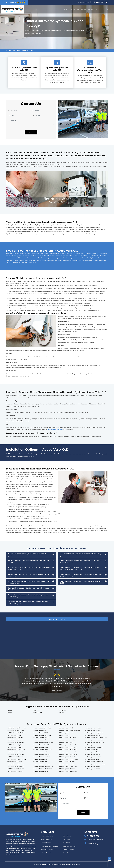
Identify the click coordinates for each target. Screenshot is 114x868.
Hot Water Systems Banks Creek (16, 733)
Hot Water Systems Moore (66, 743)
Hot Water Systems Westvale (93, 757)
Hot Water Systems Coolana (15, 762)
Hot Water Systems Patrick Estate (68, 767)
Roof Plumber (67, 840)
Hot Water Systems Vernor (92, 750)
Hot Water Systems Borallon (15, 738)
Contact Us (108, 9)
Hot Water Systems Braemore (15, 740)
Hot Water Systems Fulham (41, 740)
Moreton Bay (62, 711)
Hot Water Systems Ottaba (66, 764)
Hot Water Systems (48, 836)
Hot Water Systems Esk (39, 731)
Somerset (10, 711)
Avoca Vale (12, 50)
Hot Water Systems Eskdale (41, 733)
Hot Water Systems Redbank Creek (69, 771)
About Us (99, 9)
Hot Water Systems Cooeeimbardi (17, 759)
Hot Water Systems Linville (66, 728)
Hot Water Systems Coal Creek (16, 755)
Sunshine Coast (37, 713)
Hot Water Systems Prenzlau (67, 769)
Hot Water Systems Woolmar (93, 767)
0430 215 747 (102, 2)
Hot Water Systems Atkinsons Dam (17, 728)
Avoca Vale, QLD (94, 844)
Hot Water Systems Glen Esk (41, 745)
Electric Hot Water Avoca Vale (25, 50)
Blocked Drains (46, 843)
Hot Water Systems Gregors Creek (43, 750)
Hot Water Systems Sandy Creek (94, 733)
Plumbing (72, 9)
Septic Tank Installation (69, 846)
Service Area (82, 9)
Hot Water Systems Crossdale (15, 769)
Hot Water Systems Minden (66, 735)
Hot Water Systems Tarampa (92, 745)
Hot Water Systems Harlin (40, 752)
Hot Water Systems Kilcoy (40, 762)
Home (65, 9)
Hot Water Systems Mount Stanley (68, 757)
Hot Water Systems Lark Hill (41, 771)
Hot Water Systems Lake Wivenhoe (43, 769)
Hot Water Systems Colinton (15, 757)
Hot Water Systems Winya (92, 759)
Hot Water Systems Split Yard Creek (95, 743)
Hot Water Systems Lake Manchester (43, 767)
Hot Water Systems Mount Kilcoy (68, 755)
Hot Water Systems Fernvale (41, 738)
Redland (9, 713)
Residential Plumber (48, 850)
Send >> (31, 132)
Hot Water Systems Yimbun (92, 769)
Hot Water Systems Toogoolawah (94, 747)
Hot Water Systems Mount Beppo (68, 747)
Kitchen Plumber (67, 836)
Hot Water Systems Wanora (92, 755)
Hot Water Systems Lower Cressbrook (69, 731)
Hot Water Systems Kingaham (41, 764)
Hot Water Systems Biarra (14, 735)
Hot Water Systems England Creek (43, 728)
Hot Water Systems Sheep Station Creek (96, 738)
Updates (91, 9)
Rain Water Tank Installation (50, 846)
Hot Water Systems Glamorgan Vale (43, 743)
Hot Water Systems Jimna (40, 759)
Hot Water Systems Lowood (66, 733)
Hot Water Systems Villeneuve (93, 752)
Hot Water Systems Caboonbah (16, 750)
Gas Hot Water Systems (55, 430)
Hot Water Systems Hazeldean (41, 755)
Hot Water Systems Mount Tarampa (69, 759)
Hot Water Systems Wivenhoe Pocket (95, 764)
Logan (35, 711)
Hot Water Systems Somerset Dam (94, 740)
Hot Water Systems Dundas (15, 771)
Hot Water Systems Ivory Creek (42, 757)
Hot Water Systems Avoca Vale (16, 731)
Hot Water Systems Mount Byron (68, 750)
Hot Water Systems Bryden (15, 745)
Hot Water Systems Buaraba (15, 747)
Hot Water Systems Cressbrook (16, 767)
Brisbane (61, 713)
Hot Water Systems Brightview (16, 743)
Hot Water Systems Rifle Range (93, 728)
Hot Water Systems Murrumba (67, 762)
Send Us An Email (95, 840)
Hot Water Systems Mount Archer (68, 745)
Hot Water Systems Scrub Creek (94, 735)
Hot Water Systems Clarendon (16, 752)
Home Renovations (48, 853)
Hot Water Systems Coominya (15, 764)
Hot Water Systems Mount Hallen (68, 752)
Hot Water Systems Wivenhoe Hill (94, 762)
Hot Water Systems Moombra (67, 740)
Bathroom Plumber (47, 840)
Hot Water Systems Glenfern (41, 747)
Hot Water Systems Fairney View (42, 735)
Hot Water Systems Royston (92, 731)
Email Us (86, 2)
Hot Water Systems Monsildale (67, 738)
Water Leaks (66, 843)
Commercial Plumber (69, 850)
